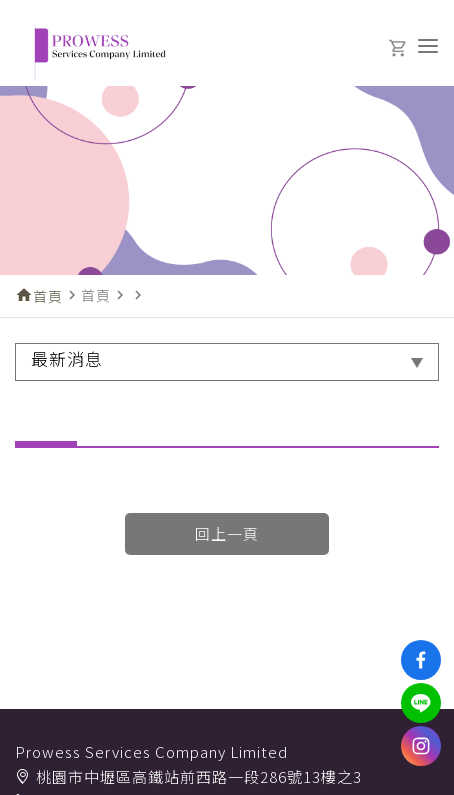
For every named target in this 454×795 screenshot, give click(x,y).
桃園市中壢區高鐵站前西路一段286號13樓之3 (199, 776)
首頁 (48, 296)
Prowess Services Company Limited (151, 751)
